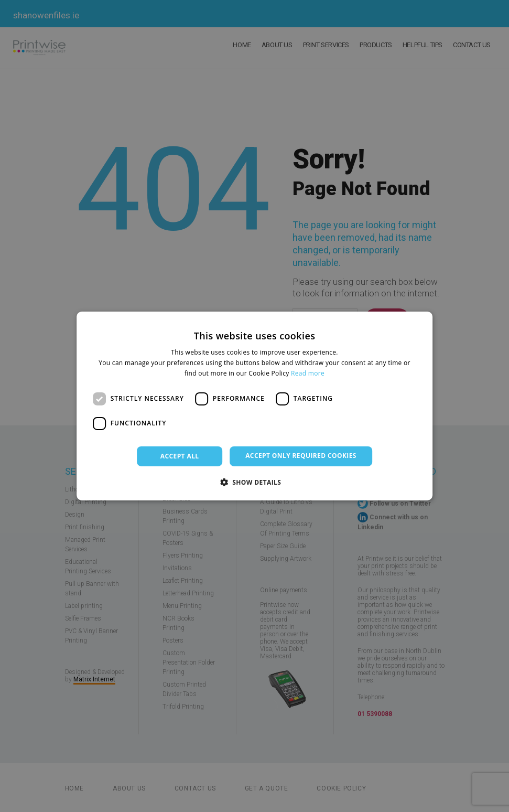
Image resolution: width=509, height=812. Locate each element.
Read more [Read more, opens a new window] (308, 373)
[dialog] (255, 406)
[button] (255, 482)
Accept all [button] (180, 456)
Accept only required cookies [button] (301, 456)
